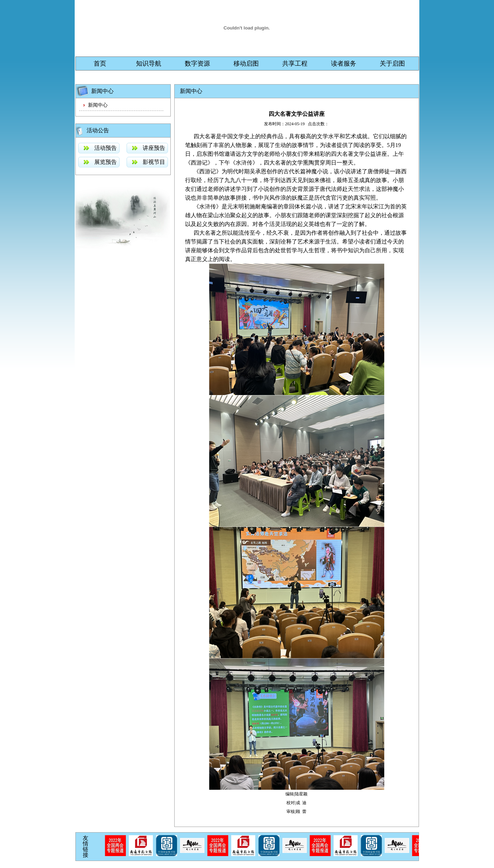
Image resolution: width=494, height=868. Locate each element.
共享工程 (295, 64)
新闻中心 (98, 105)
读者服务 (344, 64)
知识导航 (149, 64)
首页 (100, 64)
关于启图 (392, 64)
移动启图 (246, 64)
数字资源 (197, 64)
